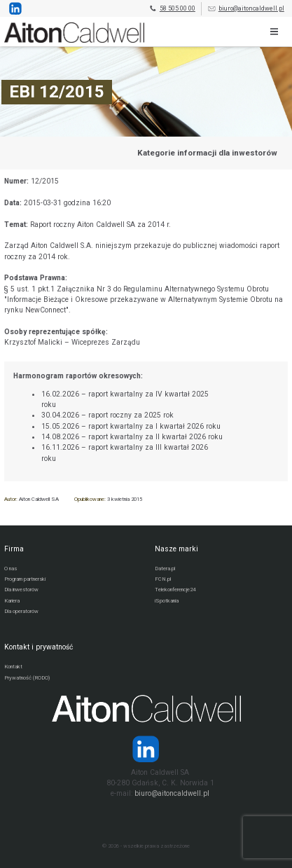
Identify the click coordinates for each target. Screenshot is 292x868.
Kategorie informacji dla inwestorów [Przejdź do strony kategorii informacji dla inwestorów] (207, 153)
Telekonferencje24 (175, 590)
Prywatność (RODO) (27, 678)
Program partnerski (25, 579)
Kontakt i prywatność (39, 647)
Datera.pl (165, 569)
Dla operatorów (21, 611)
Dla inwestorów (21, 590)
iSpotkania (167, 601)
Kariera (12, 601)
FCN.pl (163, 579)
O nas (11, 569)
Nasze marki (176, 549)
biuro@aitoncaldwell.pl (246, 9)
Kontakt (13, 667)
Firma (14, 549)
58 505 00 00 (172, 9)
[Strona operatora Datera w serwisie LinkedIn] (146, 749)
